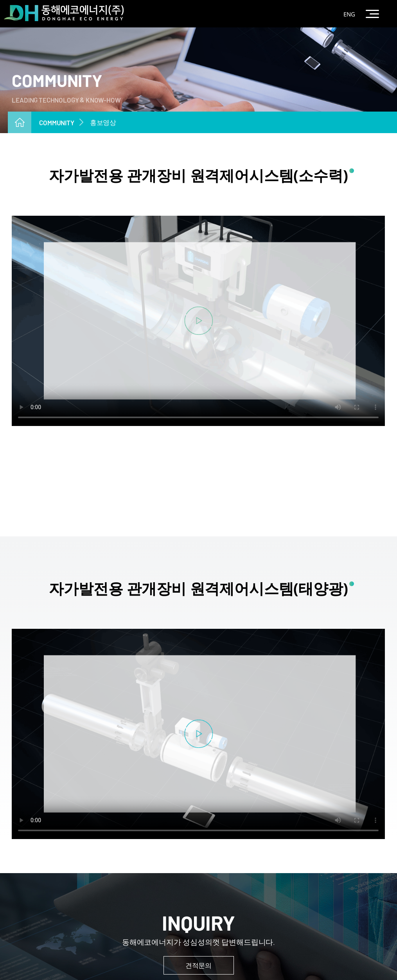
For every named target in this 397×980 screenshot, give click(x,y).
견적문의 (198, 965)
